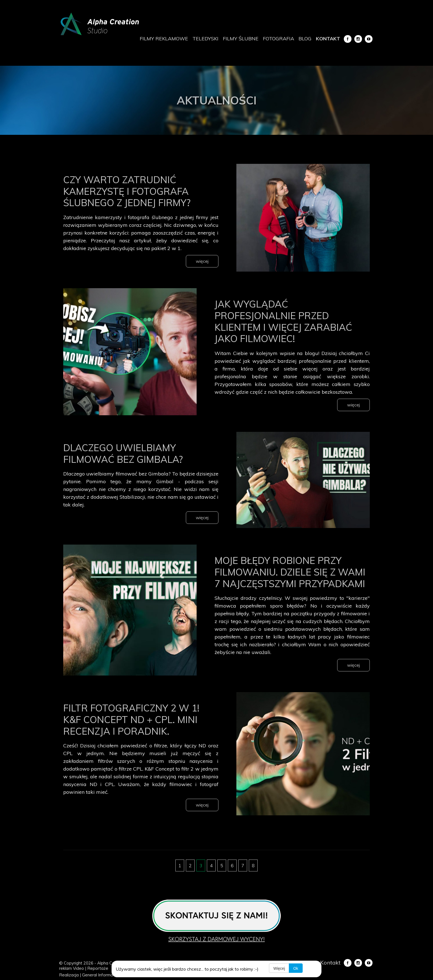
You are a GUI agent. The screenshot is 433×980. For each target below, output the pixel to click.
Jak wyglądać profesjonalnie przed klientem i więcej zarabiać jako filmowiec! (290, 321)
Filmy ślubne (241, 39)
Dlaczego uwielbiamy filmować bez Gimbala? (129, 453)
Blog (305, 39)
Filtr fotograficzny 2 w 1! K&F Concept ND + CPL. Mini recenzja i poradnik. (137, 731)
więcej (202, 261)
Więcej (279, 968)
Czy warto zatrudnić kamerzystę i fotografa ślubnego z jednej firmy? (133, 191)
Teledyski (205, 39)
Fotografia (278, 39)
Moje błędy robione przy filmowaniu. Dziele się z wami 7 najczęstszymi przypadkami (284, 577)
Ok (296, 968)
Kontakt (328, 39)
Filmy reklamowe (164, 39)
